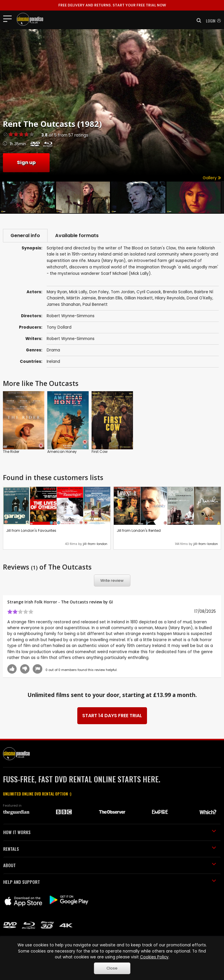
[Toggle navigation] (9, 18)
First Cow (100, 452)
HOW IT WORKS (110, 832)
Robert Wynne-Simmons (71, 339)
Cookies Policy (154, 957)
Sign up (26, 162)
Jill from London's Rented (139, 530)
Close (112, 968)
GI (111, 602)
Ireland (53, 362)
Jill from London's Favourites (31, 530)
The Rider (11, 452)
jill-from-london (95, 544)
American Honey (62, 452)
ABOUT (110, 865)
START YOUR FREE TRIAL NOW (112, 5)
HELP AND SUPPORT (110, 882)
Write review (112, 580)
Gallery (212, 178)
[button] (197, 20)
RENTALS (110, 849)
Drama (53, 350)
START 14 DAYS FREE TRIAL (112, 716)
